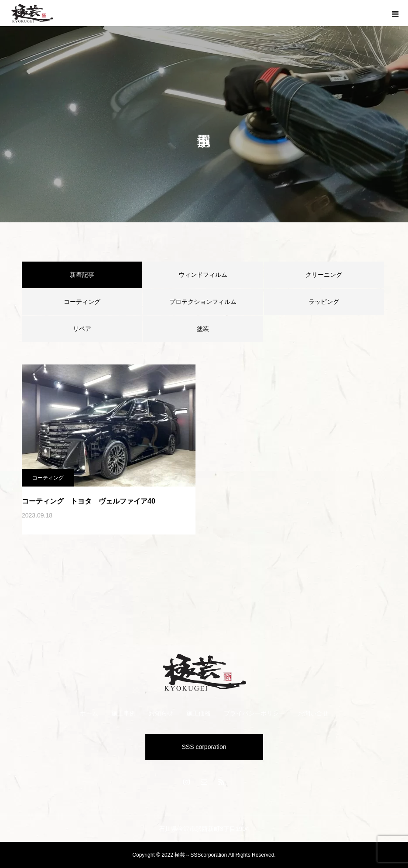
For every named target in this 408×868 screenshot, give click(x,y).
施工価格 (199, 713)
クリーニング (324, 275)
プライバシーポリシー (254, 713)
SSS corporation (204, 747)
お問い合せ (313, 713)
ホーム (89, 713)
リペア (82, 329)
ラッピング (324, 302)
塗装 (203, 329)
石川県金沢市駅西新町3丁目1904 (204, 829)
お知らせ (161, 713)
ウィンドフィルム (203, 275)
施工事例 (123, 713)
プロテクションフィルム (203, 302)
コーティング (82, 302)
